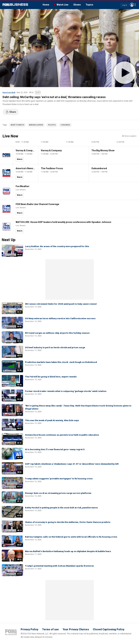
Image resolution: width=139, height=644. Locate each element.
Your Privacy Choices (76, 629)
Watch (20, 159)
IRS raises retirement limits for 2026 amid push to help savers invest (61, 304)
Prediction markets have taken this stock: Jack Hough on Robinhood (61, 362)
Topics (89, 5)
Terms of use (50, 629)
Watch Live (63, 5)
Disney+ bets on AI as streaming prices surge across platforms (58, 493)
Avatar (132, 5)
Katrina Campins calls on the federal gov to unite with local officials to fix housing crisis (71, 537)
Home (46, 5)
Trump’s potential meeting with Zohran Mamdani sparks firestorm (59, 566)
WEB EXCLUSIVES (36, 125)
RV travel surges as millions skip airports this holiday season (57, 333)
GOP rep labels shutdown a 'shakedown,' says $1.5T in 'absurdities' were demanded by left (72, 464)
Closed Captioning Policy (109, 629)
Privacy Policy (29, 629)
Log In (125, 5)
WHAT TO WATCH (17, 125)
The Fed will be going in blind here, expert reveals (51, 377)
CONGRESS (65, 125)
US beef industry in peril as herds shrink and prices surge (55, 347)
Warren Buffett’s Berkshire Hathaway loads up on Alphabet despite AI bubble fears (68, 551)
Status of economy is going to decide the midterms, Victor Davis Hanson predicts (68, 522)
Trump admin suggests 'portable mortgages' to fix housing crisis (59, 479)
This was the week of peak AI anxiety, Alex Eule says (52, 420)
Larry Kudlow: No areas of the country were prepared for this (57, 246)
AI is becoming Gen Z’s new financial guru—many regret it (55, 449)
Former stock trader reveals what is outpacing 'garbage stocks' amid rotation (66, 391)
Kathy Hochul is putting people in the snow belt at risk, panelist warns (61, 508)
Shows (77, 5)
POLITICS (52, 125)
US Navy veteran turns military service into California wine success (60, 318)
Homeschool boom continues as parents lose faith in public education (62, 435)
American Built (9, 92)
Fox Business (15, 5)
